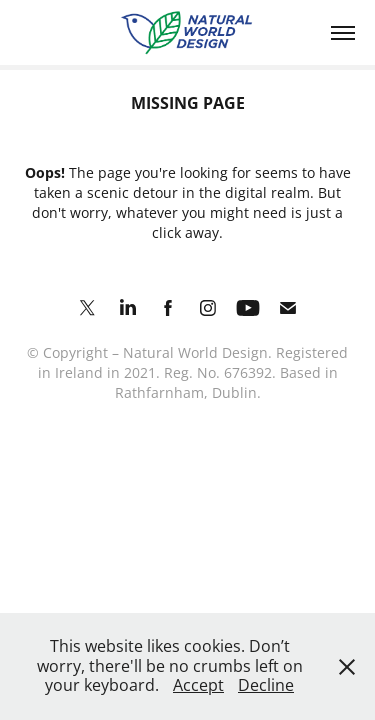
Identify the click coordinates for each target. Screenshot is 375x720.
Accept (198, 685)
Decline (266, 685)
